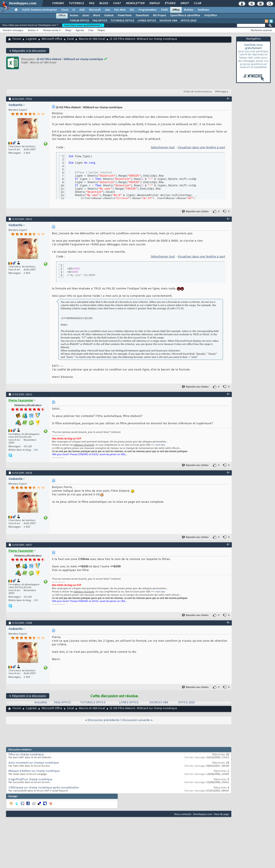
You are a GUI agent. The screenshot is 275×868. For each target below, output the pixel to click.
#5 (228, 544)
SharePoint (142, 16)
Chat (117, 3)
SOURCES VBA (168, 21)
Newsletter (135, 3)
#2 (228, 219)
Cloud (65, 10)
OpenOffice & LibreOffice (185, 16)
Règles (101, 30)
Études (170, 3)
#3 (228, 394)
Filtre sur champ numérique (26, 755)
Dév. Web (120, 10)
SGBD (165, 10)
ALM (82, 10)
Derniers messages (13, 30)
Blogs (103, 3)
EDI (132, 10)
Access (74, 16)
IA (74, 10)
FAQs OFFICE (63, 703)
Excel (86, 16)
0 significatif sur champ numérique (30, 780)
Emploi (154, 3)
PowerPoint (125, 16)
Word (96, 16)
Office (176, 10)
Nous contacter (183, 814)
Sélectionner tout (163, 148)
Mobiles (189, 10)
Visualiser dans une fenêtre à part (201, 148)
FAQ (91, 3)
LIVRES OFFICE (147, 21)
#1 (228, 99)
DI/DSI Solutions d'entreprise (39, 10)
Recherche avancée (261, 30)
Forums (58, 3)
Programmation (148, 10)
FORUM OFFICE (79, 21)
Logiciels (31, 39)
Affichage (221, 92)
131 (36, 450)
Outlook (109, 16)
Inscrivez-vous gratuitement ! (83, 25)
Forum (17, 39)
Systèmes (203, 10)
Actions (32, 30)
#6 (228, 622)
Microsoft (95, 10)
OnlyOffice (211, 16)
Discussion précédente (104, 720)
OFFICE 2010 (188, 21)
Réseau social (51, 30)
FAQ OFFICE (100, 21)
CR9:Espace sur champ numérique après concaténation (44, 788)
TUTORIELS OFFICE (122, 21)
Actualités (41, 703)
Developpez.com (203, 814)
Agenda (80, 30)
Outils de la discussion (197, 92)
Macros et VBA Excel (92, 39)
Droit (184, 3)
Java (107, 10)
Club (197, 3)
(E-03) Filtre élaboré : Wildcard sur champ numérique (70, 59)
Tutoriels (76, 3)
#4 (228, 472)
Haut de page (221, 814)
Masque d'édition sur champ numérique (34, 771)
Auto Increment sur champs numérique (34, 763)
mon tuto (160, 445)
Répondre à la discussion (28, 51)
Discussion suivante (136, 720)
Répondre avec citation (196, 211)
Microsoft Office (52, 39)
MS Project (159, 16)
